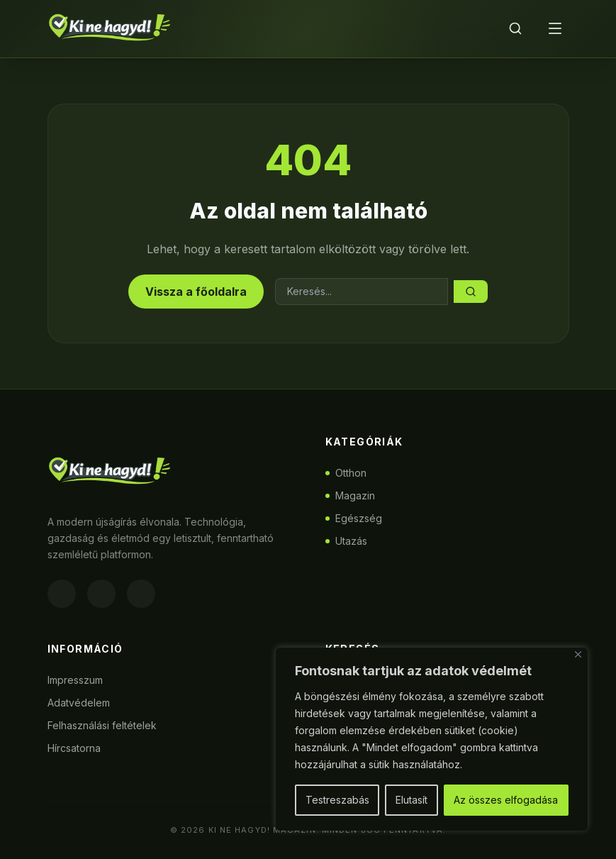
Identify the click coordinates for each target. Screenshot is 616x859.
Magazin (350, 495)
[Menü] (555, 28)
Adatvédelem (79, 703)
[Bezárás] (578, 654)
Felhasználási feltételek (102, 725)
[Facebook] (62, 594)
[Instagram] (101, 594)
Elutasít (411, 800)
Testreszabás (337, 800)
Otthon (346, 473)
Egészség (354, 518)
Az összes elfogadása (506, 800)
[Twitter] (141, 594)
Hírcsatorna (74, 748)
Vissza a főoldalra (196, 292)
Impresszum (75, 680)
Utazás (346, 541)
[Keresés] (515, 28)
